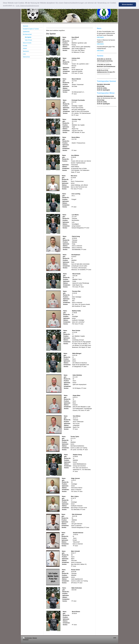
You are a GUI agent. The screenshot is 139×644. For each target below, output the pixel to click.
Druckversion (27, 638)
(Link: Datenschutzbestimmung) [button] (27, 6)
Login (115, 638)
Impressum (26, 640)
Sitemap (35, 638)
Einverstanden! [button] (127, 4)
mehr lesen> (100, 37)
